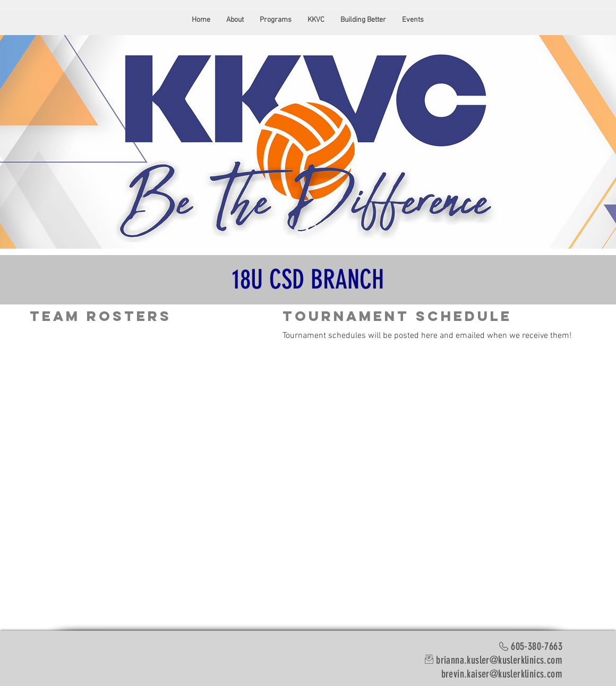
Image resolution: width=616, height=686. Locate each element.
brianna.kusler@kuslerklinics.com (499, 660)
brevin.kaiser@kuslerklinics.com (502, 674)
